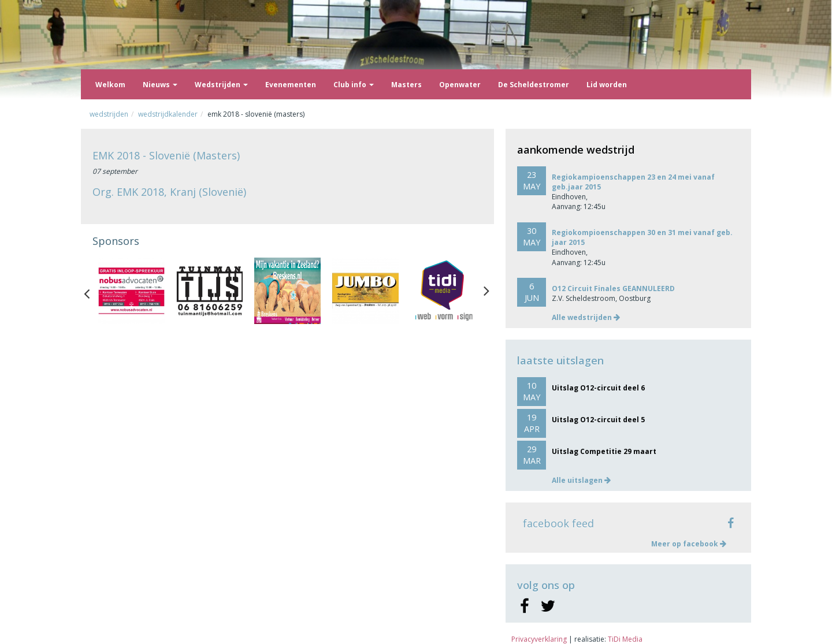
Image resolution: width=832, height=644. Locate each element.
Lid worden (607, 85)
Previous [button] (92, 291)
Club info (354, 85)
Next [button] (486, 291)
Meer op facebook (689, 544)
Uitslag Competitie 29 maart (604, 451)
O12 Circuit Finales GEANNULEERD (613, 289)
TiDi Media (625, 639)
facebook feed (558, 523)
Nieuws (160, 85)
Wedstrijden (221, 85)
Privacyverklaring (539, 639)
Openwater (460, 85)
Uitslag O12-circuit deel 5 (598, 420)
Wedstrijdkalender (168, 114)
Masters (406, 85)
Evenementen (291, 85)
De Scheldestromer (534, 85)
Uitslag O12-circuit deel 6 (598, 388)
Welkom (110, 85)
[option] (131, 291)
